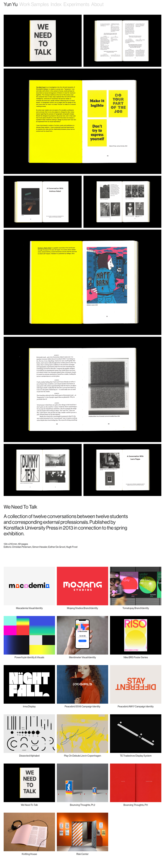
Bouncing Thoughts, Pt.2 (82, 805)
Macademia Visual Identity (29, 608)
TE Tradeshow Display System (136, 756)
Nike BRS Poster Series (136, 657)
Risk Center (82, 854)
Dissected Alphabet (29, 756)
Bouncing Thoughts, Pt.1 (136, 805)
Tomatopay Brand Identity (136, 608)
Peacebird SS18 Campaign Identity (82, 706)
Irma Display (29, 706)
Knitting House (29, 854)
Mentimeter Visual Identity (82, 657)
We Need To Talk (29, 805)
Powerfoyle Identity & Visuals (29, 657)
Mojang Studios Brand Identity (82, 608)
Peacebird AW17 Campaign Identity (136, 706)
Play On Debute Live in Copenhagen (83, 756)
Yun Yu (11, 4)
